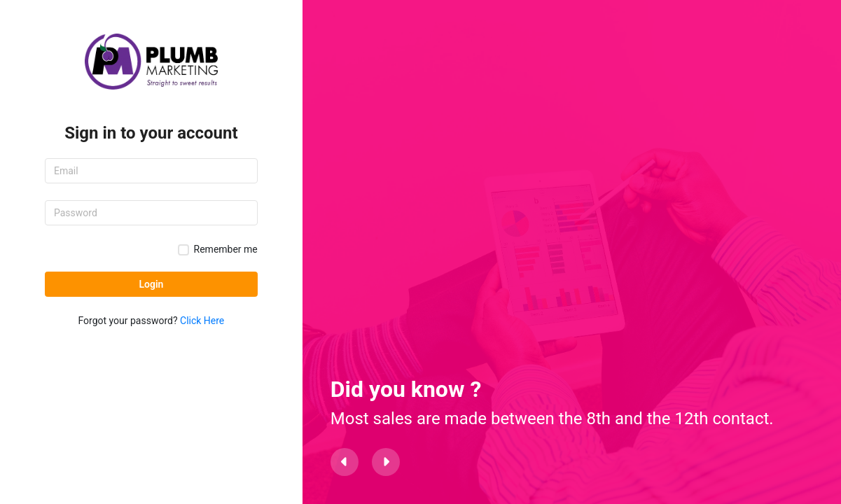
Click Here (202, 321)
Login (151, 284)
